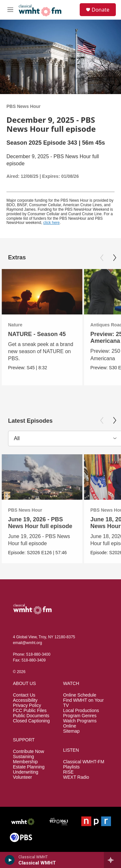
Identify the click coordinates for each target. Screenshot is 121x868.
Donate (101, 10)
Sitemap (71, 731)
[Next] (115, 258)
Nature (15, 325)
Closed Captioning (31, 721)
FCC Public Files (30, 711)
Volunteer (22, 777)
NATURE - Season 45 (37, 334)
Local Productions (81, 711)
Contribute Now (29, 752)
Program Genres (80, 716)
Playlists (71, 767)
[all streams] (112, 860)
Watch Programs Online (80, 723)
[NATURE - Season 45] (42, 292)
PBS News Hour (24, 106)
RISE (69, 772)
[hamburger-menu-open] (10, 10)
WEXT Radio (76, 777)
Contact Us (24, 695)
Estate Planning (29, 767)
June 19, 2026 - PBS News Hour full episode (40, 523)
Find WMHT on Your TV (84, 703)
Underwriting (26, 772)
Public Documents (31, 716)
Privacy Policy (27, 705)
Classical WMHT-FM (84, 762)
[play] (10, 860)
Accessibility (25, 700)
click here (51, 223)
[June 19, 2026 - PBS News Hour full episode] (42, 477)
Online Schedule (80, 695)
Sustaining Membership (25, 759)
